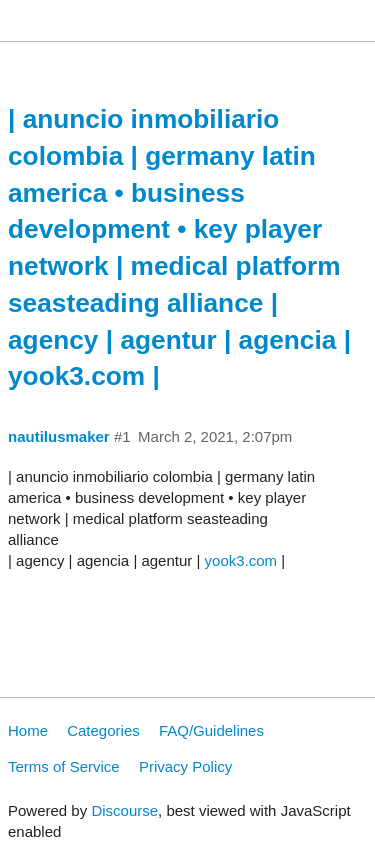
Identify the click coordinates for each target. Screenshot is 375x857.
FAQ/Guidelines (211, 730)
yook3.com (241, 560)
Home (28, 730)
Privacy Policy (185, 766)
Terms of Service (64, 766)
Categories (103, 730)
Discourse (124, 810)
